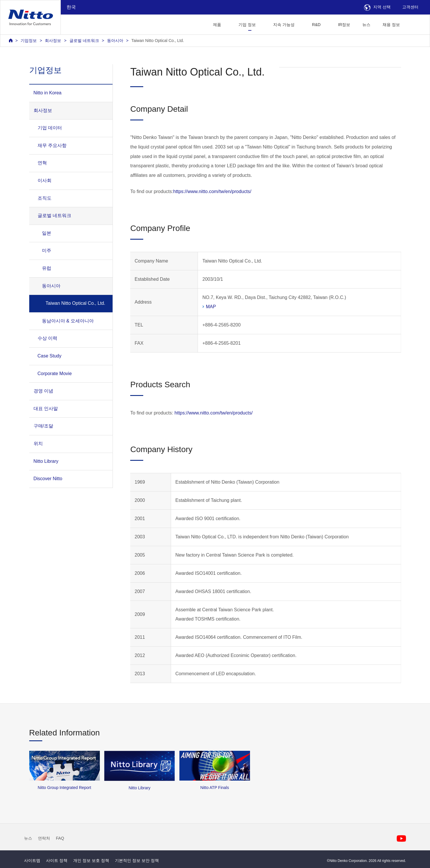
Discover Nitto (48, 479)
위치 (38, 444)
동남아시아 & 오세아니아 (68, 321)
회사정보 (53, 41)
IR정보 (344, 25)
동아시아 (115, 41)
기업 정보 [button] (247, 25)
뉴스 (366, 25)
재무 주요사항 (52, 145)
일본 (47, 233)
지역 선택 (377, 7)
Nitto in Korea (48, 93)
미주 (47, 251)
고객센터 (410, 7)
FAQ (60, 838)
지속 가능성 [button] (284, 25)
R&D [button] (316, 25)
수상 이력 (47, 338)
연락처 (44, 838)
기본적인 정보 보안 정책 (137, 860)
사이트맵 (32, 860)
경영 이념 (43, 391)
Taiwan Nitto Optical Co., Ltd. (158, 41)
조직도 (45, 198)
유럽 (47, 268)
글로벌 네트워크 (84, 41)
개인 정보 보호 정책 (91, 860)
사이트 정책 (57, 860)
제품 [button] (217, 25)
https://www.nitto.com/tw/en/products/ (212, 191)
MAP (211, 307)
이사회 (45, 180)
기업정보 (29, 41)
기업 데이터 (50, 128)
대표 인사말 (46, 409)
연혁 (42, 163)
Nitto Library (46, 461)
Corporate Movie (55, 374)
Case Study (50, 356)
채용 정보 (391, 25)
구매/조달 (43, 426)
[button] (415, 24)
